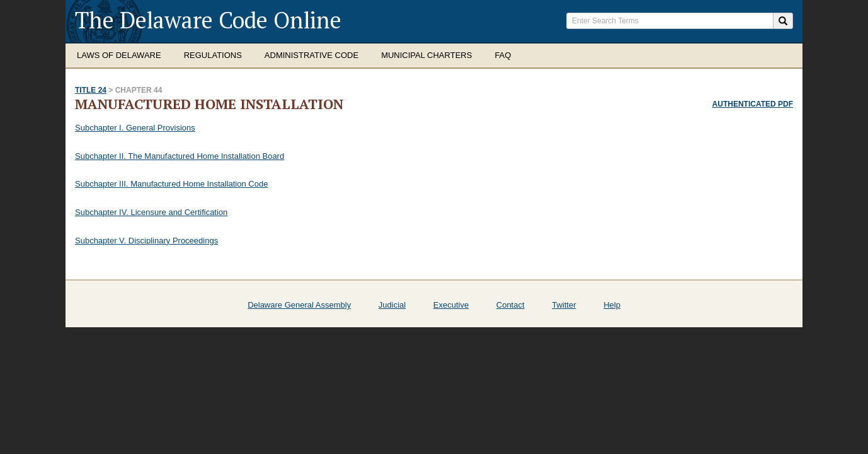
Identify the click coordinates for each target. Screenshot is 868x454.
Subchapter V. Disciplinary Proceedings (146, 241)
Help (612, 305)
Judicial (392, 305)
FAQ (503, 55)
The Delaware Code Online (208, 20)
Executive (451, 305)
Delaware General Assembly (299, 305)
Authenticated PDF (753, 104)
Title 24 (91, 90)
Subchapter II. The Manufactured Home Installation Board (180, 156)
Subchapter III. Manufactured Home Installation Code (171, 184)
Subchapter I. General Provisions (135, 128)
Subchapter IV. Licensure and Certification (151, 212)
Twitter (564, 305)
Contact (511, 305)
